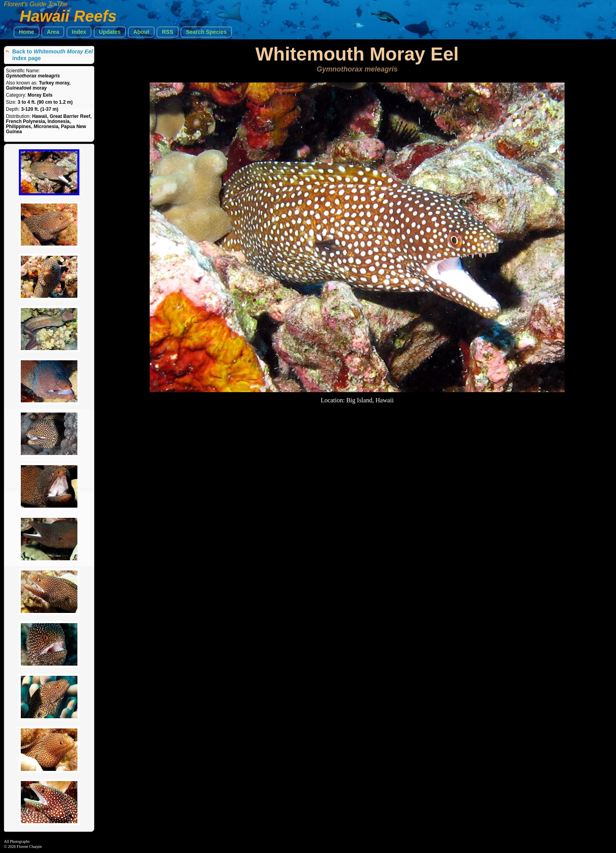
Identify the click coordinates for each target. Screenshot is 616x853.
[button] (27, 32)
